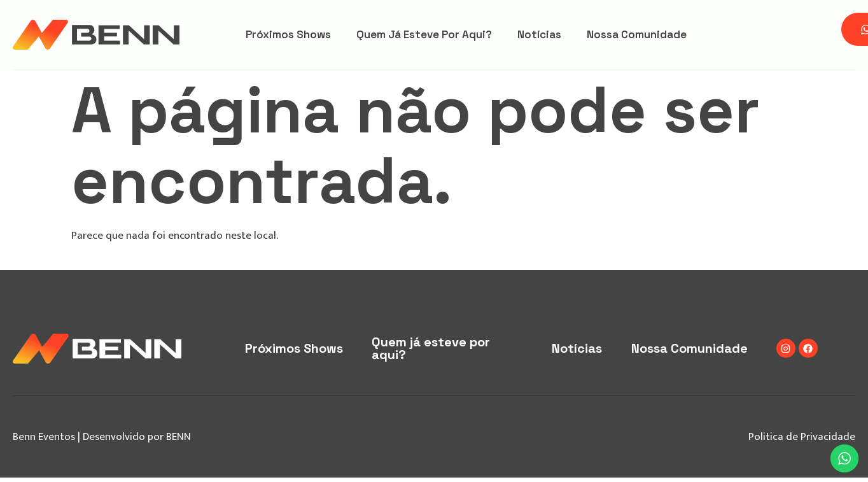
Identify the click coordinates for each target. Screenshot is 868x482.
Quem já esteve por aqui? (424, 34)
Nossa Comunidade (637, 34)
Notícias (539, 34)
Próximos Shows (288, 34)
